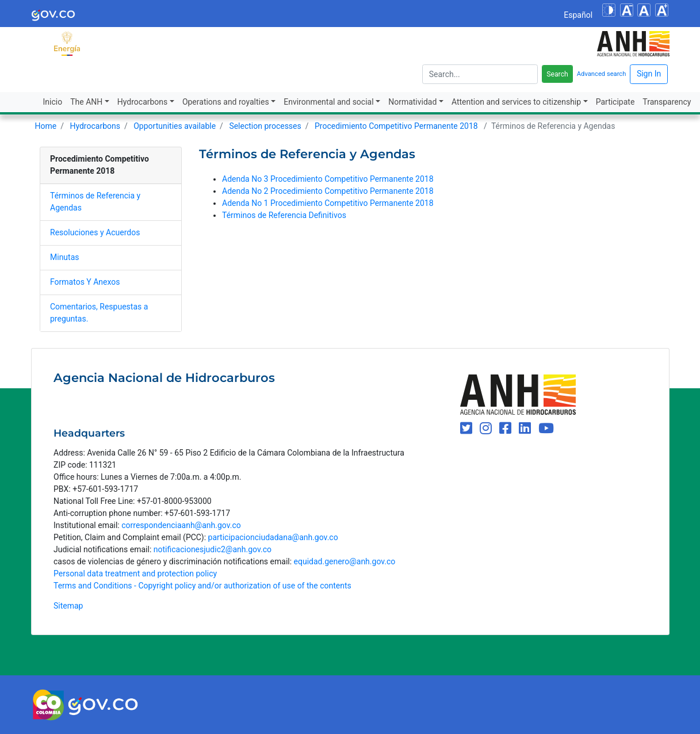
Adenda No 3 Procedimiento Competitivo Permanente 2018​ (328, 179)
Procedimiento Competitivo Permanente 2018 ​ (397, 126)
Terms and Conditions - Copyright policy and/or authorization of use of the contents (202, 586)
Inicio (53, 102)
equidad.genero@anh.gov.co (345, 561)
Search (557, 74)
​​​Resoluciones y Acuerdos (95, 232)
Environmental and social (328, 102)
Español (578, 15)
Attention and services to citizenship (516, 102)
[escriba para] (480, 74)
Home (46, 126)
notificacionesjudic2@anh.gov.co (213, 549)
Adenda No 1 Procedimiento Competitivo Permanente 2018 (328, 203)
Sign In (649, 74)
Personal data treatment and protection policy (135, 574)
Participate (615, 102)
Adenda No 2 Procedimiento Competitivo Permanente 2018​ (328, 191)
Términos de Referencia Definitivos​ (284, 215)
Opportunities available (175, 126)
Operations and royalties (226, 102)
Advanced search (602, 74)
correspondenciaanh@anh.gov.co (181, 525)
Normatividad (412, 102)
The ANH (86, 102)
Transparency (667, 102)
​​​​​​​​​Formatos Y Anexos (85, 282)
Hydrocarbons (143, 102)
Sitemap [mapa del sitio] (68, 606)
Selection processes (265, 126)
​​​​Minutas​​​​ (65, 257)
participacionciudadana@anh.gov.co (273, 537)
